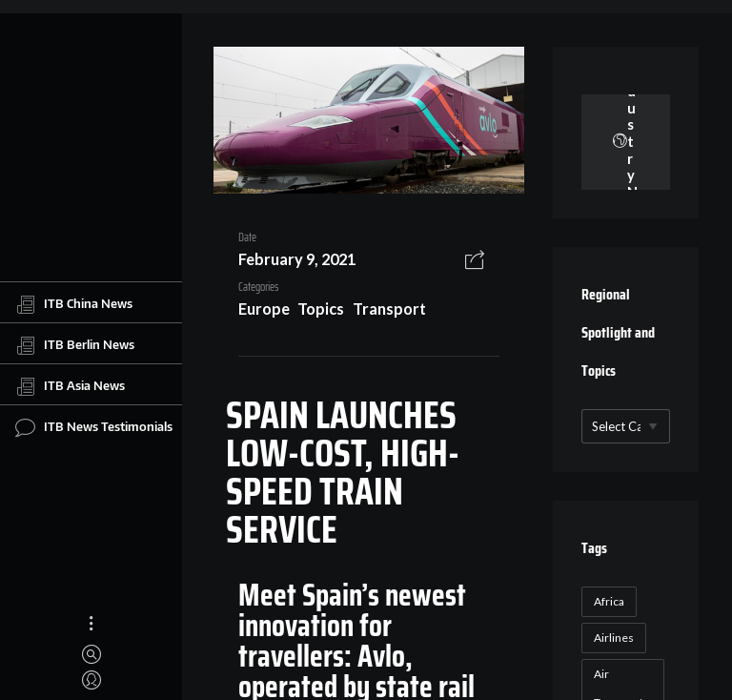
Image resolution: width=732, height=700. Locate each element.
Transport (389, 309)
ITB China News (74, 304)
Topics (321, 309)
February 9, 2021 (297, 259)
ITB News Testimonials (94, 427)
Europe (264, 309)
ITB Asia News (70, 386)
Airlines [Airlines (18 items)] (614, 638)
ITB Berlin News (75, 345)
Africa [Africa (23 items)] (609, 601)
